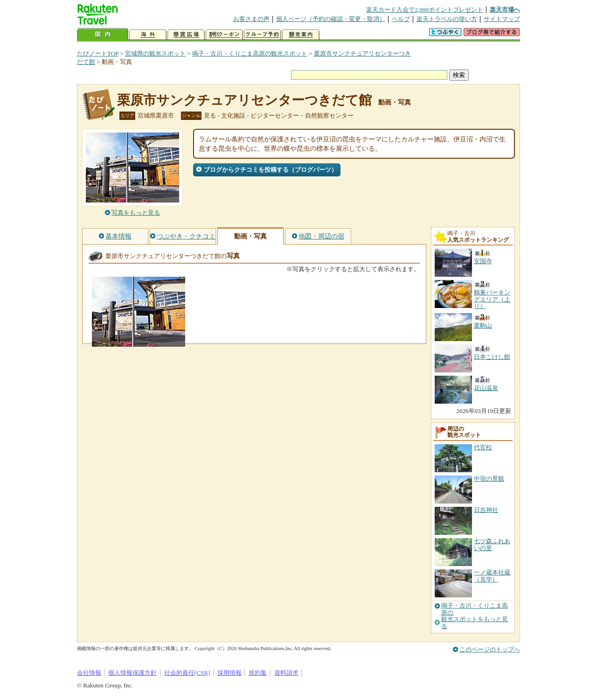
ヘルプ (401, 19)
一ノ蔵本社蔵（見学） (492, 576)
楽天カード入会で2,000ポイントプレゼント (425, 10)
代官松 (483, 447)
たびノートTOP (98, 53)
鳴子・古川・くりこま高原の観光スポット (250, 53)
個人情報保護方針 (132, 673)
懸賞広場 (186, 35)
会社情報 (89, 673)
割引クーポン (224, 35)
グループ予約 (263, 35)
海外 (148, 35)
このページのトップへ (490, 649)
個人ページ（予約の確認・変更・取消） (331, 19)
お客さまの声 (251, 19)
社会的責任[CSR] (187, 673)
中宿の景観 (489, 479)
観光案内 (301, 35)
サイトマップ (502, 19)
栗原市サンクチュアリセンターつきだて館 (244, 100)
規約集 (258, 673)
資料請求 (286, 673)
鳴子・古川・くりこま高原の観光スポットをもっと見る (475, 616)
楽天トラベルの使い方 (447, 19)
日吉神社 (486, 510)
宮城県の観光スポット (155, 53)
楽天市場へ (505, 10)
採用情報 (229, 673)
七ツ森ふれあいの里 (492, 544)
